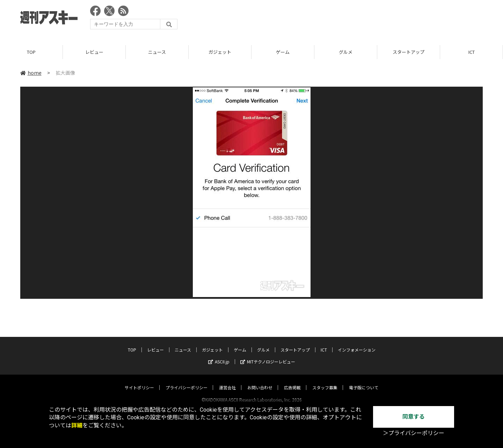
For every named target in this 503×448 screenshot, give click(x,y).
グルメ (346, 52)
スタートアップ (409, 52)
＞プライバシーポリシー (414, 433)
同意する (414, 417)
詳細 (77, 425)
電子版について (364, 381)
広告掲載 (292, 381)
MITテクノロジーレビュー (268, 355)
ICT (472, 52)
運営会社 (227, 381)
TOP (31, 52)
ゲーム (283, 52)
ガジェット (220, 52)
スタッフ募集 (325, 381)
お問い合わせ (260, 381)
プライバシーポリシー (187, 381)
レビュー (94, 52)
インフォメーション (357, 343)
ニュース (157, 52)
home (31, 73)
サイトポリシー (139, 381)
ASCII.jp (219, 355)
